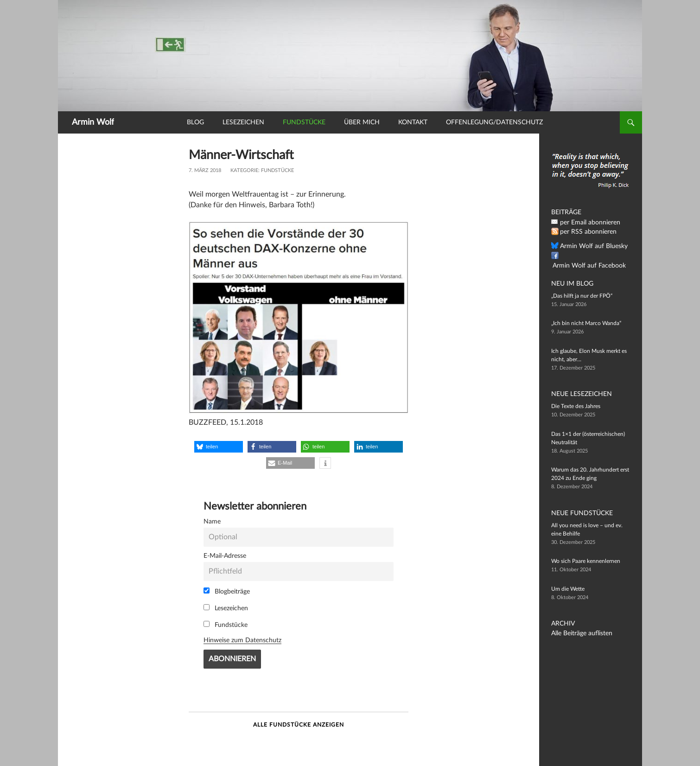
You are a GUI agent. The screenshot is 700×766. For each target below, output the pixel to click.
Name (212, 521)
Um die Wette (568, 589)
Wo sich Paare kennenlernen (586, 561)
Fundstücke (304, 122)
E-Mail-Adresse (225, 556)
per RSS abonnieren (584, 232)
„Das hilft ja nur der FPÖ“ (582, 296)
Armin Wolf (93, 122)
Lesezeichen (243, 122)
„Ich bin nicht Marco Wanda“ (586, 323)
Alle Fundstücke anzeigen (299, 725)
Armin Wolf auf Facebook (591, 256)
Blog (195, 122)
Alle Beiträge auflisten (578, 633)
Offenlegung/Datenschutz (494, 122)
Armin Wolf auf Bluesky (589, 246)
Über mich (362, 122)
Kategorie (244, 170)
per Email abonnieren (586, 223)
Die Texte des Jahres (576, 406)
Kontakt (413, 122)
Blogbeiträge (227, 591)
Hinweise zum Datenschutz (242, 640)
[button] (219, 447)
